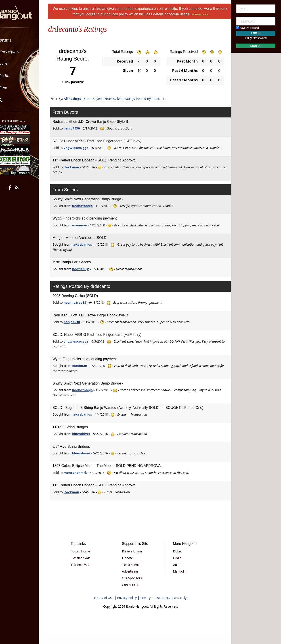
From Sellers (119, 99)
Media (15, 76)
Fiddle (176, 568)
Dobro (176, 561)
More (14, 87)
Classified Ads (85, 568)
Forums (16, 40)
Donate (129, 568)
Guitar (176, 575)
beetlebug (86, 279)
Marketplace (21, 52)
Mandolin (178, 581)
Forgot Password (256, 38)
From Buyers (99, 99)
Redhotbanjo (88, 211)
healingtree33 (81, 313)
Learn (15, 64)
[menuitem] (25, 40)
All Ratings (78, 99)
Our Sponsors (133, 588)
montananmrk (81, 483)
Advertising (131, 581)
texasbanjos (88, 254)
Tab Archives (85, 575)
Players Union (133, 561)
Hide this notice (207, 15)
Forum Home (85, 561)
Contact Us (132, 595)
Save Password (248, 28)
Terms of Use (104, 608)
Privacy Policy (127, 608)
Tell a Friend (132, 575)
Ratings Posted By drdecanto (151, 99)
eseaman (85, 230)
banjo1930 (77, 128)
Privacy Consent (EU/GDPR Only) (164, 608)
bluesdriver (87, 444)
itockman (77, 172)
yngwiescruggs (82, 148)
